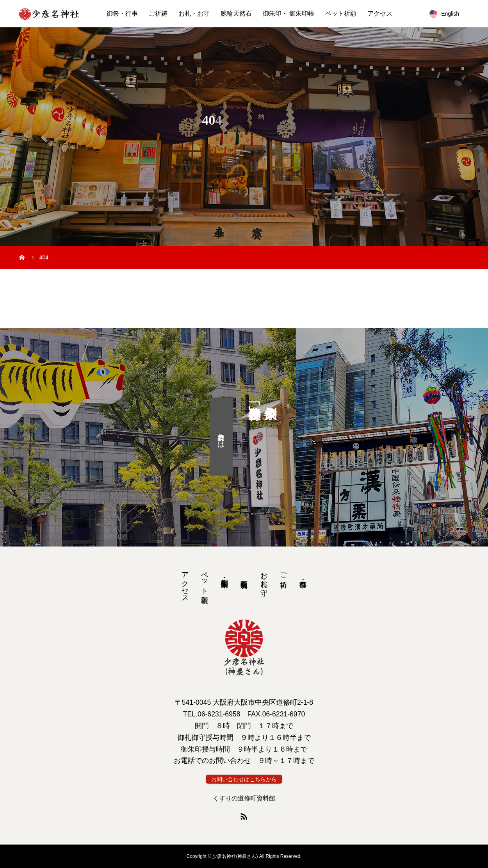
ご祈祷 (158, 13)
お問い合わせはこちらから (244, 780)
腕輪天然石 (236, 13)
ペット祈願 (341, 13)
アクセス (380, 13)
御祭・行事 (122, 13)
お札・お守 (194, 13)
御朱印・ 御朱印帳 (289, 13)
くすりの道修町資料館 (244, 798)
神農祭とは (221, 436)
